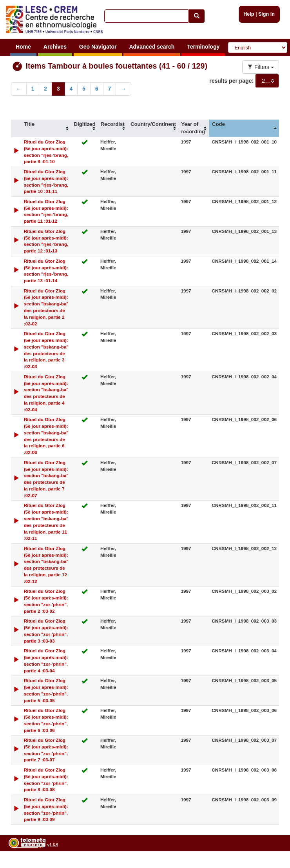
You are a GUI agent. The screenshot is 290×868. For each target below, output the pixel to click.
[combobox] (267, 81)
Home (23, 47)
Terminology (203, 47)
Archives (55, 47)
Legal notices (271, 865)
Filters (261, 67)
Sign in (266, 14)
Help (249, 14)
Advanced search (152, 47)
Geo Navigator (98, 47)
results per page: (231, 81)
